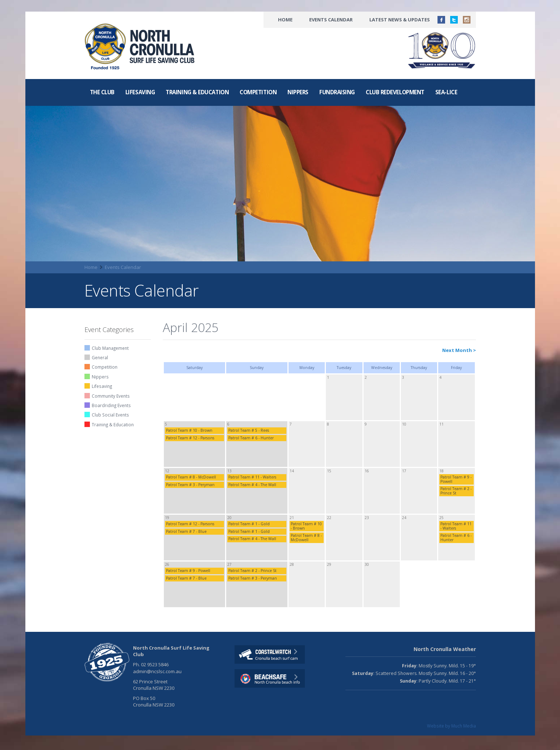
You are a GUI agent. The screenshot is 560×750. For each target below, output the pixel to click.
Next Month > (459, 350)
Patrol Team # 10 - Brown (189, 430)
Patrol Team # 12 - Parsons (190, 438)
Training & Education (197, 92)
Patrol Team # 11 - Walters (252, 477)
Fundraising (337, 92)
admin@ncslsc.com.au (157, 671)
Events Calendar (331, 20)
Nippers (298, 92)
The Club (102, 92)
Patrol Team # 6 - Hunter (251, 438)
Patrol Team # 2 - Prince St (456, 491)
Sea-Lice (446, 92)
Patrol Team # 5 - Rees (249, 430)
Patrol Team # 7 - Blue (186, 531)
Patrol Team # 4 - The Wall (252, 485)
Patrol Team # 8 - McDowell (191, 477)
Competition (258, 92)
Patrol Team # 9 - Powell (456, 479)
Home (285, 20)
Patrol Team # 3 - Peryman (190, 485)
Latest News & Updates (400, 20)
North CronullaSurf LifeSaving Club (141, 47)
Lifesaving (140, 92)
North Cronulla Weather (445, 649)
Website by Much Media (451, 726)
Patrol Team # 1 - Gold (249, 524)
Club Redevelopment (395, 92)
